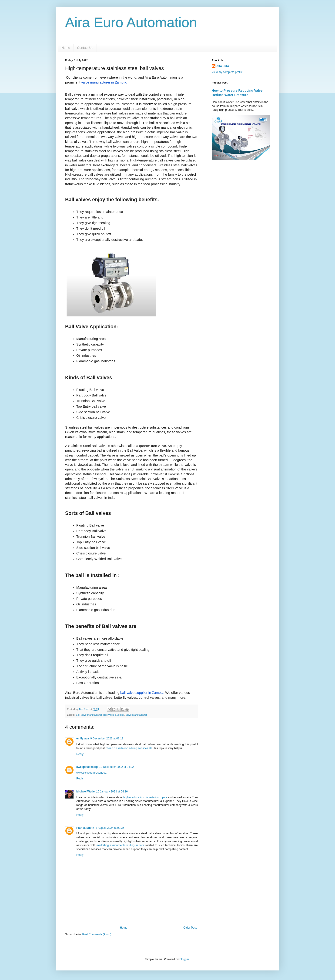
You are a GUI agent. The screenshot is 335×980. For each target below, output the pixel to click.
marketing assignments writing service (121, 845)
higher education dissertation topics (145, 797)
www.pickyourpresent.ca (91, 773)
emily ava (83, 738)
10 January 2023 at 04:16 (112, 792)
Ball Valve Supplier (114, 715)
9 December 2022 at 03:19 (107, 738)
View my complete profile (227, 72)
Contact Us (85, 48)
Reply (80, 754)
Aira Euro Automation (131, 22)
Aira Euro (223, 66)
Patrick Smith (85, 828)
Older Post (190, 928)
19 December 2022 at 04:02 (116, 767)
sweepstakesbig (87, 767)
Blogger (184, 959)
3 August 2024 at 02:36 (110, 828)
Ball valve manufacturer (89, 715)
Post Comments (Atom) (97, 934)
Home (66, 48)
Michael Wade (85, 792)
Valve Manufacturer (136, 715)
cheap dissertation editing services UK (129, 748)
